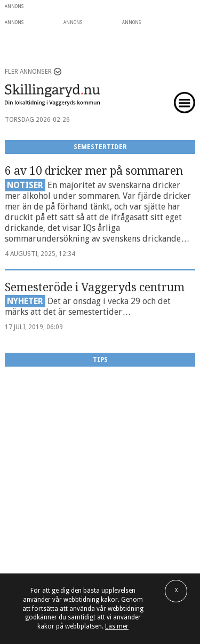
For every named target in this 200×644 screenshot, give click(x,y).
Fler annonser (28, 72)
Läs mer (117, 626)
